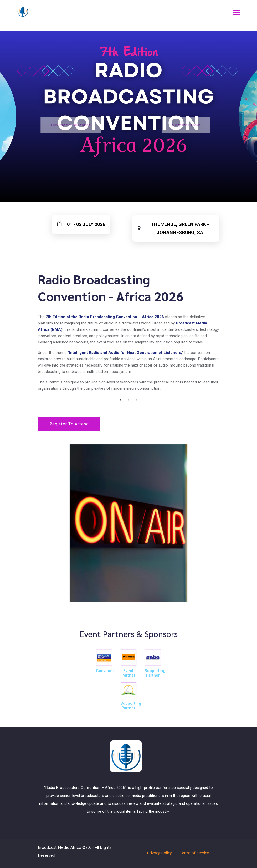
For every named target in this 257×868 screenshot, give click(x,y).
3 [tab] (136, 400)
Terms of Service (194, 853)
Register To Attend (69, 424)
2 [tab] (128, 400)
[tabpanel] (128, 333)
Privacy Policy (159, 853)
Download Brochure (45, 125)
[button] (236, 12)
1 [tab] (121, 400)
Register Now (207, 125)
